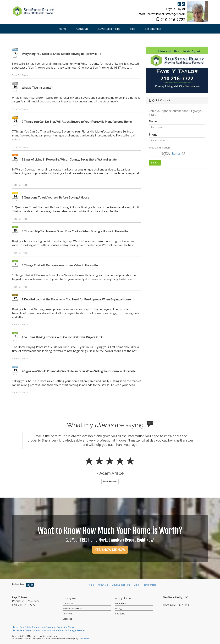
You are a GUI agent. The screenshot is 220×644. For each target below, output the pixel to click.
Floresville (67, 614)
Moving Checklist (123, 598)
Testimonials (149, 585)
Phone (153, 135)
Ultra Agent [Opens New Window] (84, 639)
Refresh (177, 153)
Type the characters (160, 148)
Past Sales (120, 614)
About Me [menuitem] (82, 29)
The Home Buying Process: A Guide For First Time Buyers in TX (62, 337)
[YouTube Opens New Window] (183, 4)
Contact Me (68, 603)
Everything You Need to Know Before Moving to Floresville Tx (61, 54)
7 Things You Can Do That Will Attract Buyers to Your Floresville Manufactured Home (77, 122)
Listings (119, 609)
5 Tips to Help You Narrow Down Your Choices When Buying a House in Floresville (75, 231)
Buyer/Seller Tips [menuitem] (109, 29)
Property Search (70, 598)
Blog (136, 585)
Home (91, 585)
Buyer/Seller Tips (121, 585)
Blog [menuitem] (132, 29)
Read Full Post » (20, 75)
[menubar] (110, 29)
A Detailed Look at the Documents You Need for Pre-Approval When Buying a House (76, 299)
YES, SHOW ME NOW (110, 550)
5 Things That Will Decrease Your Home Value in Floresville (60, 265)
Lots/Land (67, 619)
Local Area (120, 603)
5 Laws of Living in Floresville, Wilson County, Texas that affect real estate (69, 159)
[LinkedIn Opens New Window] (179, 4)
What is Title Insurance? (37, 88)
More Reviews (110, 481)
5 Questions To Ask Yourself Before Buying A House (55, 197)
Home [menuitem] (63, 29)
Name (153, 121)
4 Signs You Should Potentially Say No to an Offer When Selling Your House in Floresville (79, 371)
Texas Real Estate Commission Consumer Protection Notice (44, 627)
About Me (103, 585)
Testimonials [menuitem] (153, 29)
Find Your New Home (73, 609)
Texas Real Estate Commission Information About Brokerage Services (49, 630)
